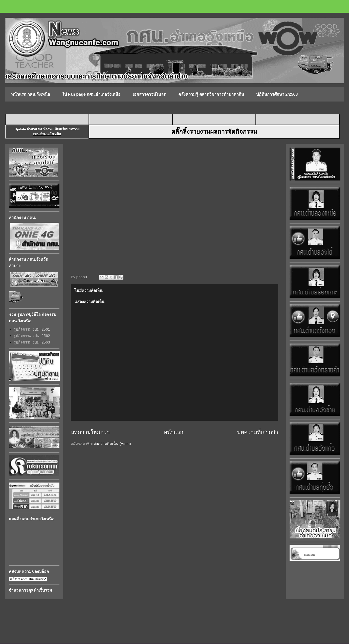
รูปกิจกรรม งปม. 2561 (32, 329)
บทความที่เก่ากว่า (258, 432)
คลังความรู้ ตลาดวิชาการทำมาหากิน (211, 94)
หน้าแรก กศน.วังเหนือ (31, 94)
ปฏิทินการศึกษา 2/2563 (277, 94)
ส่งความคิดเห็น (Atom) (112, 444)
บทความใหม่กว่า (90, 432)
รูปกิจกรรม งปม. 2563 (32, 342)
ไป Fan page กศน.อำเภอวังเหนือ (92, 94)
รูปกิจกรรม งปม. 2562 (32, 336)
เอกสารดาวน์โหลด (149, 94)
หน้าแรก (173, 432)
